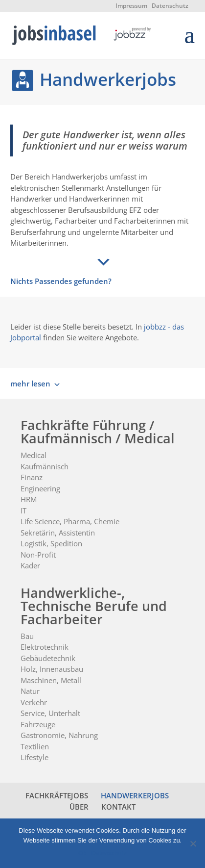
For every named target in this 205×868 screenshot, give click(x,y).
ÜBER (79, 807)
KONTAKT (118, 807)
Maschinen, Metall (51, 680)
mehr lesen (30, 383)
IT (23, 511)
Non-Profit (38, 555)
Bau (27, 636)
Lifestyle (34, 757)
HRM (29, 499)
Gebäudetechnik (48, 658)
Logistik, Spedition (51, 543)
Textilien (35, 746)
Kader (30, 565)
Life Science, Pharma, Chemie (70, 521)
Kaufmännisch (45, 466)
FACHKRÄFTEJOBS (57, 795)
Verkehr (34, 702)
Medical (34, 455)
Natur (30, 691)
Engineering (40, 488)
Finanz (32, 477)
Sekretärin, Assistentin (58, 533)
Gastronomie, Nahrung (59, 735)
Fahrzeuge (38, 724)
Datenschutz (170, 6)
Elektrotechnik (45, 647)
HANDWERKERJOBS (135, 795)
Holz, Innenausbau (52, 669)
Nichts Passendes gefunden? (61, 281)
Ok (82, 853)
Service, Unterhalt (50, 713)
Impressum (131, 6)
